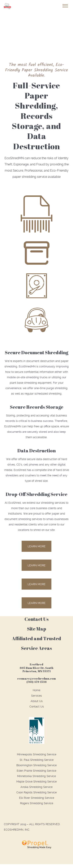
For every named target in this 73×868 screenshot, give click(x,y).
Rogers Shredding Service (37, 803)
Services (36, 696)
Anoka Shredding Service (36, 787)
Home (36, 690)
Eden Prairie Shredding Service (36, 771)
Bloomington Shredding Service (36, 765)
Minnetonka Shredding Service (36, 776)
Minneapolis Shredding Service (37, 754)
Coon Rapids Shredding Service (36, 792)
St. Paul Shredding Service (37, 760)
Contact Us (37, 706)
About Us (37, 701)
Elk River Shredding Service (37, 798)
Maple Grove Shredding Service (36, 782)
